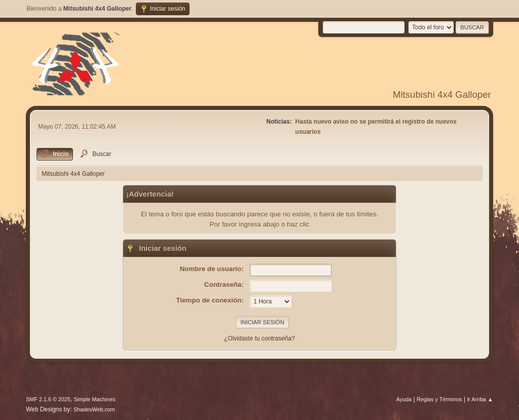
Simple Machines (95, 399)
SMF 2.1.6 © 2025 (48, 399)
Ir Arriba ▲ (480, 399)
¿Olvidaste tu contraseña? (259, 338)
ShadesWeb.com (94, 409)
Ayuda (404, 399)
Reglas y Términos (439, 399)
